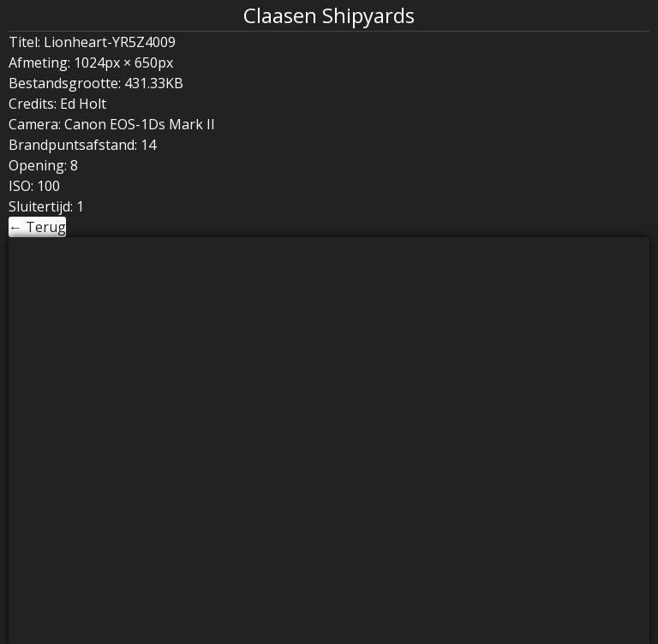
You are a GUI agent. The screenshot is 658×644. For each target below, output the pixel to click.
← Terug (37, 227)
